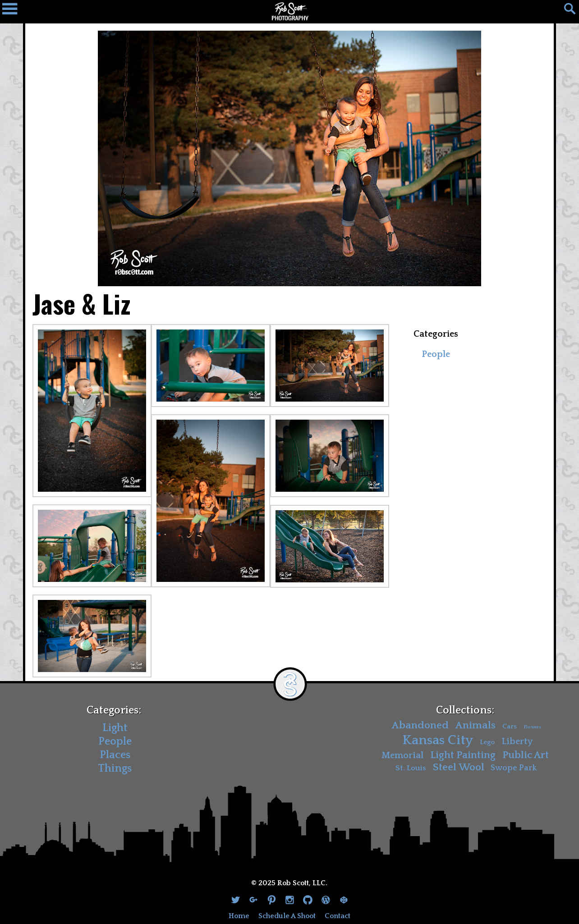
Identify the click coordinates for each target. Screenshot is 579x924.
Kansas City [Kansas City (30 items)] (438, 740)
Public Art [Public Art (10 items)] (526, 755)
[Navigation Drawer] (14, 11)
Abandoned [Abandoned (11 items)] (420, 725)
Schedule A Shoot (287, 916)
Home (239, 916)
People (436, 354)
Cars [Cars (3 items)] (510, 726)
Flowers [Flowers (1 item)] (532, 727)
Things (115, 768)
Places (115, 755)
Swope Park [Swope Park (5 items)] (514, 768)
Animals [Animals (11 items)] (475, 725)
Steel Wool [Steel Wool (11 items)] (459, 767)
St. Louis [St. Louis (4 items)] (411, 768)
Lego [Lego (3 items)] (487, 742)
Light (115, 728)
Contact (338, 916)
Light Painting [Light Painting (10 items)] (463, 755)
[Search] (565, 11)
